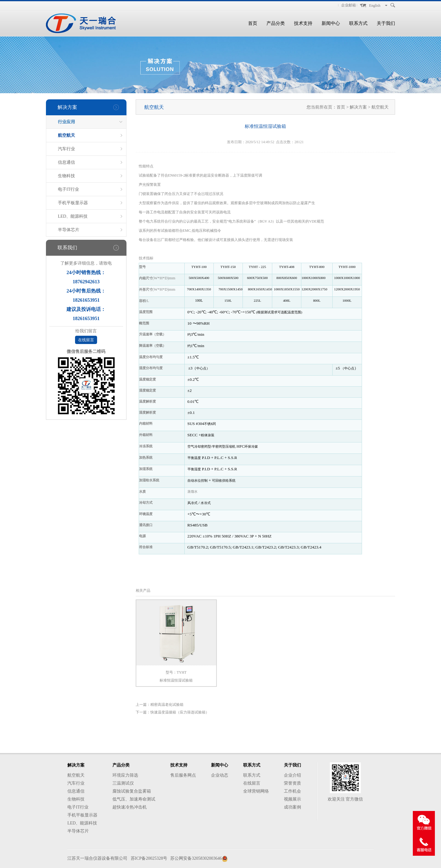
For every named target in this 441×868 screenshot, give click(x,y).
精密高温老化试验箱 (167, 705)
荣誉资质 (292, 783)
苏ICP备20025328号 (149, 858)
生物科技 (66, 176)
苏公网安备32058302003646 (196, 858)
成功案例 (292, 807)
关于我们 (386, 23)
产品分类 (276, 23)
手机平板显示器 (73, 203)
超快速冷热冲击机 (130, 807)
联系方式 (358, 23)
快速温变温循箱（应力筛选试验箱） (180, 712)
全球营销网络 (256, 791)
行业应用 (66, 122)
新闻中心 (331, 23)
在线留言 (86, 340)
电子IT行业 (68, 189)
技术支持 (303, 23)
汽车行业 (66, 149)
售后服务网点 (183, 775)
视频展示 (292, 799)
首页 (253, 23)
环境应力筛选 (125, 775)
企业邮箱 (349, 5)
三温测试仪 (123, 783)
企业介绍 (292, 775)
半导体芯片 (69, 230)
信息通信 (66, 162)
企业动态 (220, 775)
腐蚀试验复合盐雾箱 (132, 791)
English (375, 6)
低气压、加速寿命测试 (134, 799)
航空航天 (66, 135)
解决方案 (359, 107)
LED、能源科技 (73, 216)
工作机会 (292, 791)
